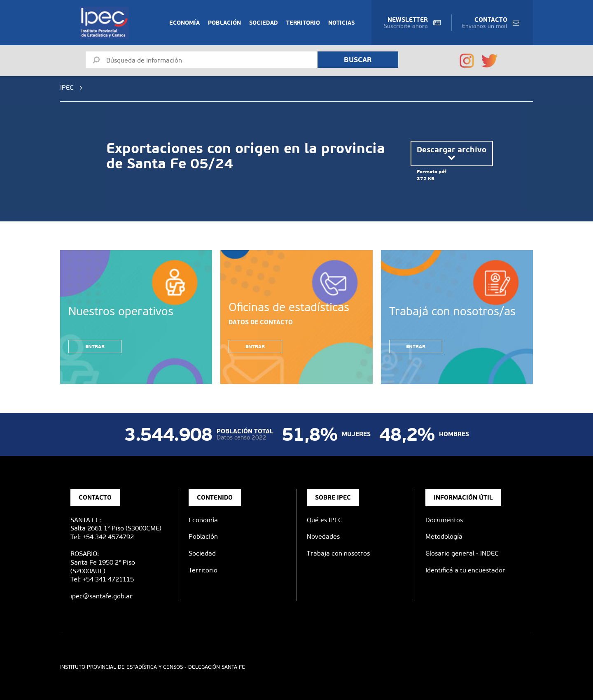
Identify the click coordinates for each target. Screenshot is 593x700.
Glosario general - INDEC (462, 553)
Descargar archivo (452, 153)
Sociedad (264, 23)
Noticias (341, 23)
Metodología (444, 536)
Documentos (444, 520)
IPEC (67, 87)
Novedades (323, 536)
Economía (184, 23)
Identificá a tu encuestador (465, 570)
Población (224, 23)
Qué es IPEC (325, 520)
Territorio (303, 23)
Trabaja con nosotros (338, 553)
